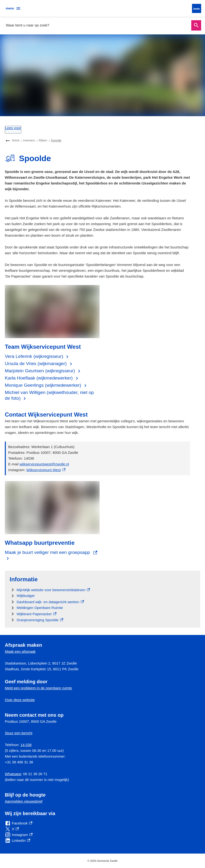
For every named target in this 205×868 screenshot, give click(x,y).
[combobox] (97, 25)
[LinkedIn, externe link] (17, 841)
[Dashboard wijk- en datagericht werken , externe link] (50, 602)
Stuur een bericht (19, 733)
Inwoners (29, 140)
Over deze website (20, 700)
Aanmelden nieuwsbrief (24, 801)
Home (16, 140)
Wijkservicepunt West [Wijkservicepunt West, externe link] (46, 470)
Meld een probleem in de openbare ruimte (38, 688)
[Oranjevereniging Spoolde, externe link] (40, 620)
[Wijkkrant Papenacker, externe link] (37, 614)
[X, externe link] (12, 829)
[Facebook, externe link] (19, 823)
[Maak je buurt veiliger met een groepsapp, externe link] (52, 555)
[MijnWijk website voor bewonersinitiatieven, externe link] (53, 590)
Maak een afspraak (20, 651)
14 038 (26, 745)
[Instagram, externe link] (19, 835)
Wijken (43, 140)
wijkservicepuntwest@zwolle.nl (44, 464)
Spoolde (56, 140)
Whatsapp (13, 774)
